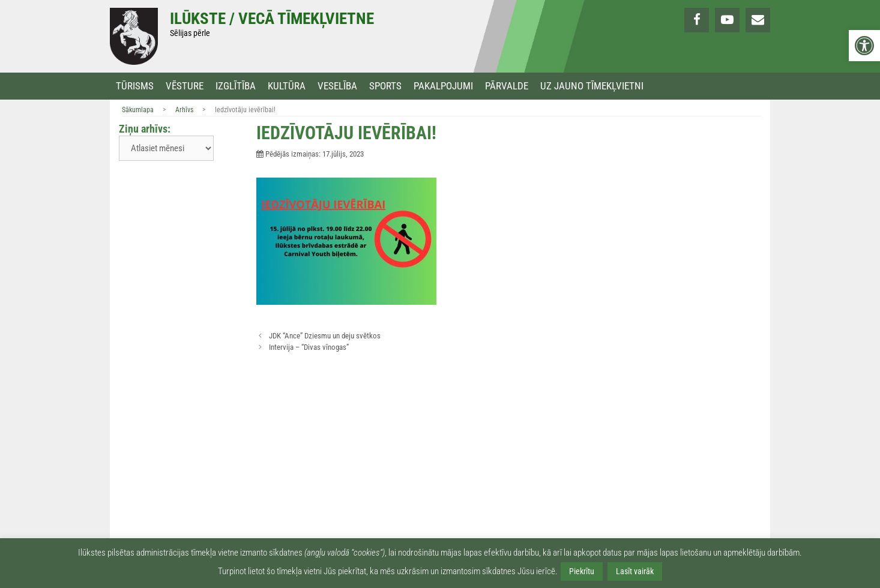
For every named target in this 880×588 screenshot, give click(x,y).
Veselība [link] (337, 86)
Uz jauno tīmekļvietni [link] (592, 86)
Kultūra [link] (287, 86)
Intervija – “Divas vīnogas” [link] (309, 347)
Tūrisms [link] (135, 86)
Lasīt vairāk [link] (635, 571)
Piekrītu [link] (582, 571)
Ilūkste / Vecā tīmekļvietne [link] (272, 19)
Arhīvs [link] (184, 110)
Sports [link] (385, 86)
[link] (864, 46)
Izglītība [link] (236, 86)
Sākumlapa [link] (138, 110)
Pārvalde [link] (507, 86)
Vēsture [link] (185, 86)
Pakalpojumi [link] (443, 86)
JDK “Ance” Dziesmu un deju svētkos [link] (325, 336)
